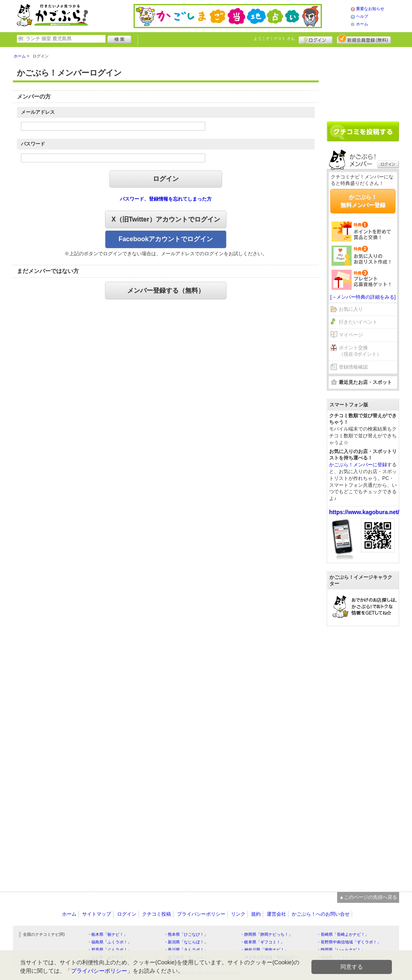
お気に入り (351, 309)
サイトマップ (97, 914)
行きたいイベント (358, 322)
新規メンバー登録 (364, 39)
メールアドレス (38, 112)
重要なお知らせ (370, 9)
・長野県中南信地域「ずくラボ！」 (349, 942)
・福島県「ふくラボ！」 (109, 942)
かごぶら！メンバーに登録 (358, 465)
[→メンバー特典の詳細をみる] (363, 297)
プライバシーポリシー (201, 914)
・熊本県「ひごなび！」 (186, 934)
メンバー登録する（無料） (166, 290)
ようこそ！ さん (274, 38)
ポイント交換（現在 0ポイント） (360, 351)
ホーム (362, 24)
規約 (256, 914)
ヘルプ (362, 16)
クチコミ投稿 (157, 914)
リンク (238, 914)
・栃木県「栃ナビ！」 (107, 934)
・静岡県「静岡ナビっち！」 (266, 934)
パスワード (33, 144)
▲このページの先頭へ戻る (368, 897)
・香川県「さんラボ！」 (186, 950)
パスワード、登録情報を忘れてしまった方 (166, 199)
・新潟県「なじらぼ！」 (186, 942)
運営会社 (276, 914)
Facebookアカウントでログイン (166, 239)
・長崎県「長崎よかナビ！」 (343, 934)
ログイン (316, 39)
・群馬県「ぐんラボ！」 (109, 950)
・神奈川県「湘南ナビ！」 (264, 950)
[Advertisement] (363, 81)
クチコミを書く (363, 131)
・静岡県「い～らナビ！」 (341, 950)
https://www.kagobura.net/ (364, 512)
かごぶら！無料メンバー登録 (363, 201)
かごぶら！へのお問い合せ (321, 914)
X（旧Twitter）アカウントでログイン (166, 219)
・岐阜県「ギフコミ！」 (262, 942)
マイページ (351, 335)
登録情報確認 (353, 367)
